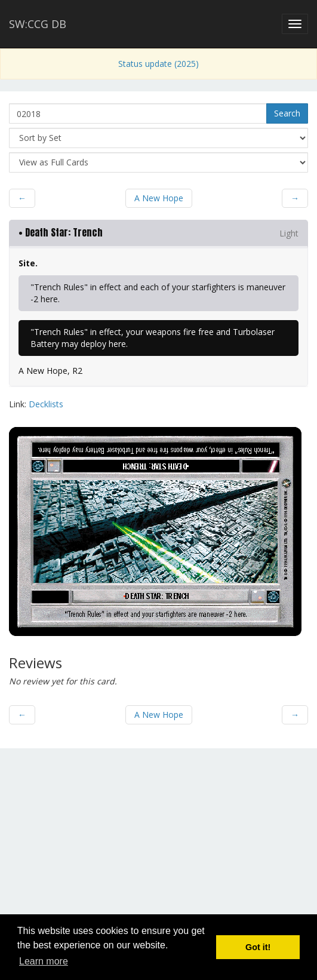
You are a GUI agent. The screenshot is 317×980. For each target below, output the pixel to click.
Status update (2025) (158, 64)
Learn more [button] (44, 961)
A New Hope (159, 198)
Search (287, 113)
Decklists (46, 404)
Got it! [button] (258, 947)
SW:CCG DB (38, 24)
